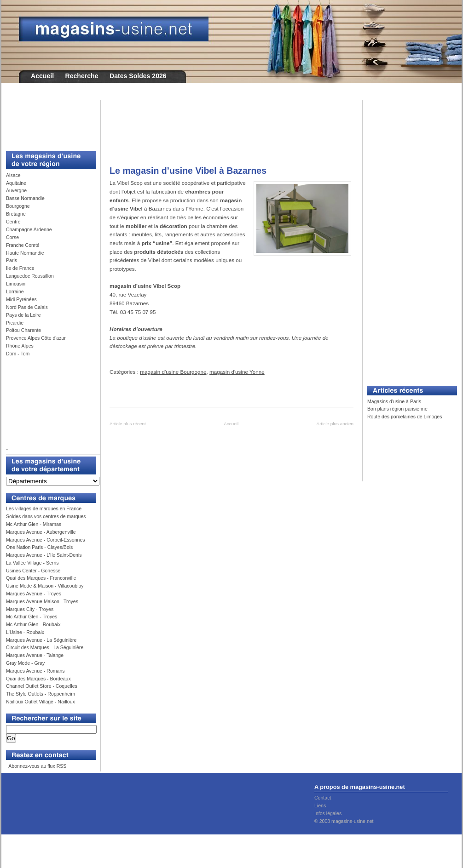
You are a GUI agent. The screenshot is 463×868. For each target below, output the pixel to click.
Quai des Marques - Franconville (41, 578)
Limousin (16, 284)
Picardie (15, 323)
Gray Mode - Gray (25, 663)
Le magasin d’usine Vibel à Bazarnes (188, 171)
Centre (13, 222)
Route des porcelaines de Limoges (405, 417)
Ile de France (20, 268)
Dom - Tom (18, 354)
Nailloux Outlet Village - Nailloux (41, 702)
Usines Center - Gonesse (33, 571)
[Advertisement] (47, 120)
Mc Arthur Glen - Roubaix (33, 624)
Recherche (82, 76)
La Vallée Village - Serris (32, 563)
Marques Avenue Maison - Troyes (42, 601)
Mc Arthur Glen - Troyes (32, 617)
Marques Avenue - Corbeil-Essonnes (46, 540)
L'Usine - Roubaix (25, 632)
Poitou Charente (23, 330)
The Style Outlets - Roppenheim (41, 694)
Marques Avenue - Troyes (34, 594)
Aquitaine (16, 183)
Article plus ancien (335, 424)
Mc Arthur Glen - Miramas (34, 524)
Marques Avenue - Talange (35, 655)
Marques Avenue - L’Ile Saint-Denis (44, 555)
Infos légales (328, 813)
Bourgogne (18, 206)
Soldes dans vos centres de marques (46, 516)
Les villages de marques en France (44, 508)
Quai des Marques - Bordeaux (38, 679)
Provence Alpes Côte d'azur (36, 338)
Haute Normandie (25, 253)
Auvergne (16, 190)
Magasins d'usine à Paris (394, 401)
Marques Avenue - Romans (35, 671)
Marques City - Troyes (30, 609)
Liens (320, 805)
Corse (12, 237)
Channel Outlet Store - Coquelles (42, 686)
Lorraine (15, 291)
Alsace (13, 175)
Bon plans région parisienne (397, 409)
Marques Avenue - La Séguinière (41, 640)
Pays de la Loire (23, 315)
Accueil (42, 76)
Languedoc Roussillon (30, 276)
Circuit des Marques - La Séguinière (45, 647)
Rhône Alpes (20, 346)
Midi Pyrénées (21, 299)
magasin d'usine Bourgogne (173, 372)
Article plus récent (128, 424)
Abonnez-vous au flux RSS (37, 766)
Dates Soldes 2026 (138, 76)
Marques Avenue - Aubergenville (41, 532)
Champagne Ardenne (29, 229)
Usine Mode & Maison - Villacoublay (45, 586)
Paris (12, 260)
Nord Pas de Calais (27, 307)
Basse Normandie (25, 198)
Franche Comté (23, 245)
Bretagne (16, 214)
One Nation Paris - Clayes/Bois (39, 547)
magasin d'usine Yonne (237, 372)
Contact (323, 798)
